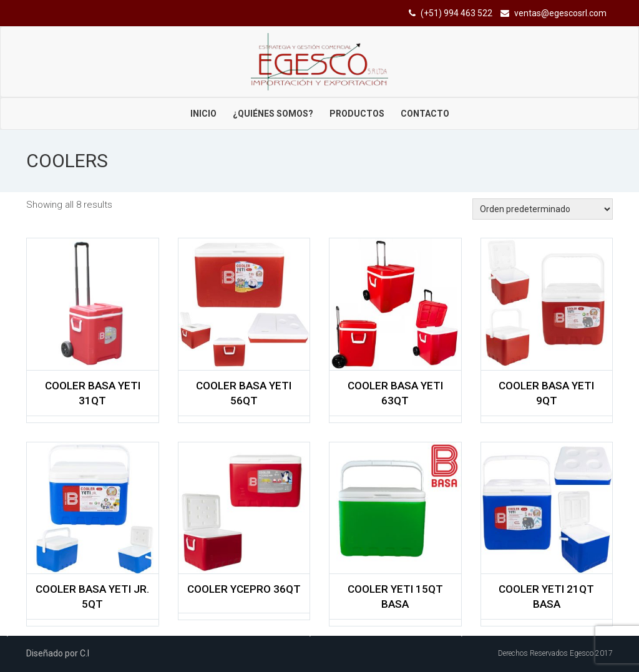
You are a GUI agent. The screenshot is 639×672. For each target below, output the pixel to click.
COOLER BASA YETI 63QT (395, 393)
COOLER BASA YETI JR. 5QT (92, 597)
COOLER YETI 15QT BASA (395, 597)
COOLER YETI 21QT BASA (546, 597)
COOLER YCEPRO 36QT (244, 589)
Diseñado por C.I (58, 653)
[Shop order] (543, 209)
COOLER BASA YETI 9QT (546, 393)
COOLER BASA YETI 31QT (93, 393)
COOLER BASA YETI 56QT (244, 393)
